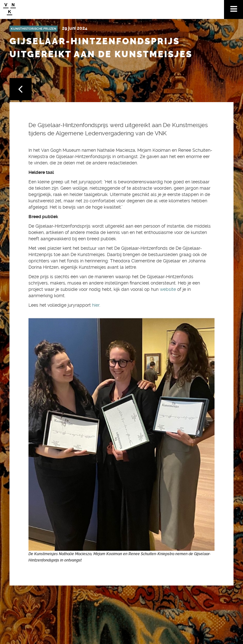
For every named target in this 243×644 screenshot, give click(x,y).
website (168, 289)
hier (96, 305)
